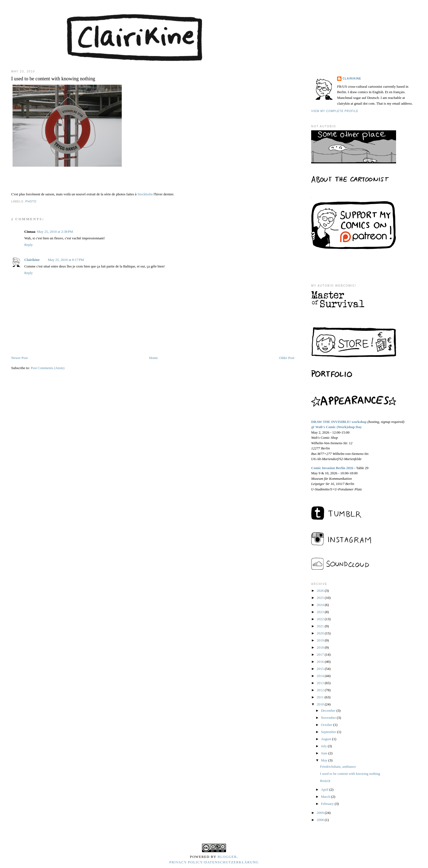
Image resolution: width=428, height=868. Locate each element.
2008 (321, 820)
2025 (321, 598)
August (327, 739)
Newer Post (19, 358)
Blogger (227, 857)
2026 (321, 591)
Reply (29, 245)
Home (153, 358)
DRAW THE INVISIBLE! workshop (339, 422)
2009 (321, 813)
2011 (321, 697)
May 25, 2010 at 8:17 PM (66, 260)
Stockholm (145, 194)
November (329, 718)
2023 (321, 612)
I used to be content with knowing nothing (350, 774)
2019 (321, 640)
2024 (321, 605)
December (329, 710)
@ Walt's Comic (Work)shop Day (336, 427)
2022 (321, 619)
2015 (321, 669)
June (325, 753)
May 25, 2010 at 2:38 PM (55, 232)
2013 (321, 683)
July (324, 746)
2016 (321, 662)
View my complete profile (335, 111)
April (325, 789)
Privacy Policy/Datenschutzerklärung (214, 862)
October (327, 725)
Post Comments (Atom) (47, 368)
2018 (321, 647)
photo (31, 201)
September (329, 732)
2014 (321, 676)
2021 (321, 626)
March (326, 797)
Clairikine (32, 260)
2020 (321, 633)
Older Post (287, 358)
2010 (321, 704)
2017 (321, 654)
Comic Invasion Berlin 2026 (332, 468)
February (328, 804)
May (325, 760)
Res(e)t (325, 781)
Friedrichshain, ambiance (338, 767)
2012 (321, 690)
